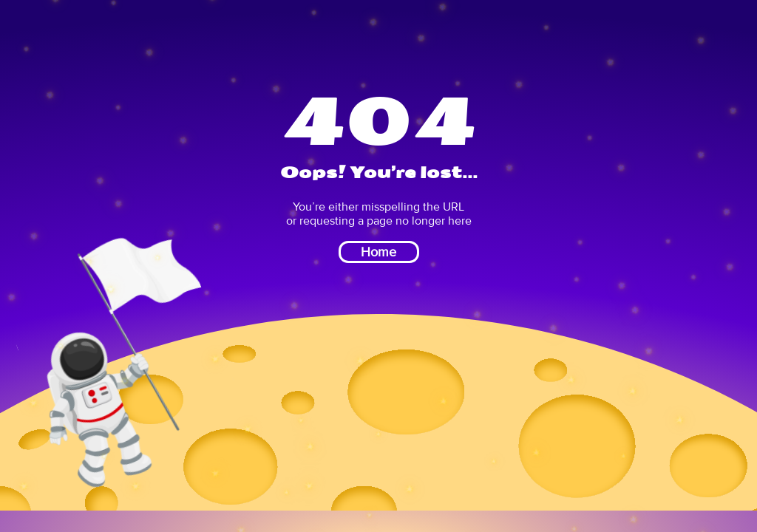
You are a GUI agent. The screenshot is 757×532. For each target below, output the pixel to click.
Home (378, 252)
